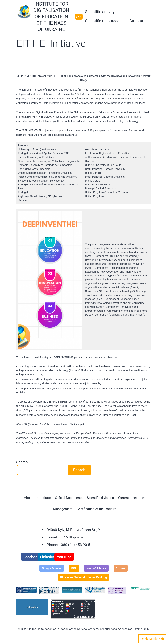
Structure (137, 21)
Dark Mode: (152, 639)
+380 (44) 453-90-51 (76, 545)
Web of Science (96, 568)
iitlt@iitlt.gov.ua (71, 537)
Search (22, 462)
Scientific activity (100, 12)
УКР (79, 17)
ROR (74, 568)
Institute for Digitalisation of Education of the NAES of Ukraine (51, 17)
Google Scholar (52, 568)
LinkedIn (47, 557)
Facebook (31, 557)
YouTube (64, 557)
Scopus (121, 568)
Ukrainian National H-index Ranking (84, 577)
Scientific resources (102, 21)
